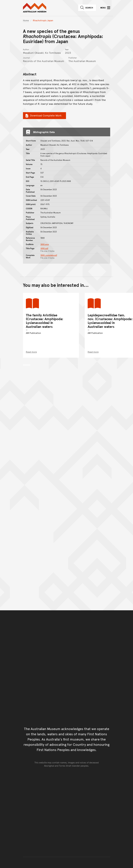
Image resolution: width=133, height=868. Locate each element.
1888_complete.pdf (49, 255)
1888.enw (45, 244)
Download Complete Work (43, 115)
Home (26, 20)
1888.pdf (44, 248)
